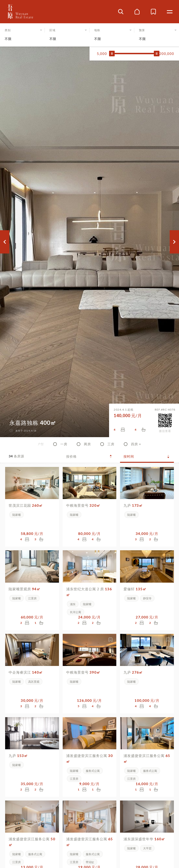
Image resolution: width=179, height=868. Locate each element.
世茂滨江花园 (26, 505)
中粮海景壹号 (83, 505)
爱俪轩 (135, 589)
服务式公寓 (93, 771)
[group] (89, 242)
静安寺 (147, 598)
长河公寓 (76, 612)
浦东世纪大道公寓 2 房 (89, 592)
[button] (22, 35)
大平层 (147, 848)
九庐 (133, 505)
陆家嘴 (17, 515)
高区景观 (34, 682)
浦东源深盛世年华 (144, 839)
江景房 (32, 598)
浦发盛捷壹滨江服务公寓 (89, 758)
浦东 (73, 604)
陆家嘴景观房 (24, 589)
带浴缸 (90, 862)
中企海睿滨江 (26, 672)
